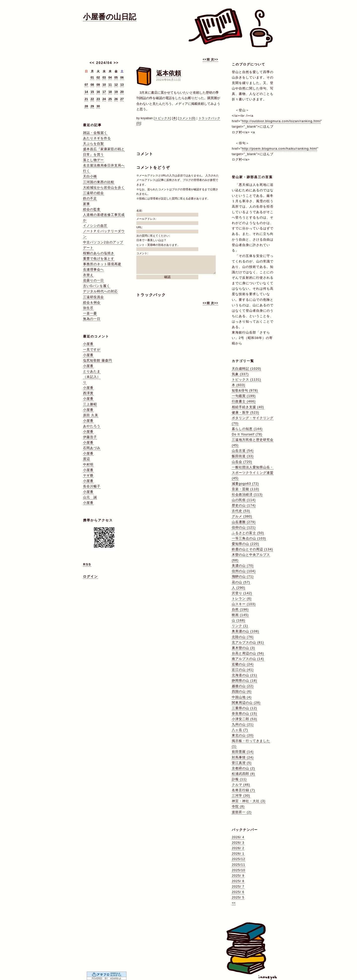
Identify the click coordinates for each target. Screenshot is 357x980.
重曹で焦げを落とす (99, 259)
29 (92, 106)
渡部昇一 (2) (242, 812)
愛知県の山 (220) (245, 544)
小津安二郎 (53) (244, 719)
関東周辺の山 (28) (246, 703)
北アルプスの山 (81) (248, 642)
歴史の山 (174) (244, 505)
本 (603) (238, 385)
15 (92, 92)
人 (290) (238, 588)
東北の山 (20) (243, 735)
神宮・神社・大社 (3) (249, 801)
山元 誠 (90, 497)
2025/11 (238, 865)
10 (104, 85)
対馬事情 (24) (243, 757)
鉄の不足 (90, 198)
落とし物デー (93, 160)
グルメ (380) (242, 516)
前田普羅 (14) (243, 752)
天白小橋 (90, 176)
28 (86, 106)
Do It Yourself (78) (247, 434)
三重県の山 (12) (244, 708)
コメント (145, 154)
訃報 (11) (239, 779)
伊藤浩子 (90, 437)
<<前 (207, 59)
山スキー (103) (244, 604)
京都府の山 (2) (243, 768)
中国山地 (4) (242, 697)
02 (98, 78)
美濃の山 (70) (243, 566)
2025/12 (238, 859)
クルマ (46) (241, 785)
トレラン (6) (242, 599)
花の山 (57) (241, 582)
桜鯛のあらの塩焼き (99, 253)
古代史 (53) (241, 511)
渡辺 (87, 459)
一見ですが (92, 350)
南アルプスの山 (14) (248, 659)
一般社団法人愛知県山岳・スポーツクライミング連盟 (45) (253, 473)
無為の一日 (92, 319)
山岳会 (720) (242, 462)
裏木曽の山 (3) (243, 648)
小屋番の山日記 (110, 17)
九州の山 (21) (243, 724)
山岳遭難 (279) (244, 522)
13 (122, 85)
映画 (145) (240, 615)
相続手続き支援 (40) (248, 407)
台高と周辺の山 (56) (248, 653)
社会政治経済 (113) (247, 494)
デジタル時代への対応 (100, 291)
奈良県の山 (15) (244, 714)
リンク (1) (240, 626)
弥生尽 (88, 308)
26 (116, 99)
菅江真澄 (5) (242, 763)
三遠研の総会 (93, 193)
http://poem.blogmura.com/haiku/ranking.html (280, 149)
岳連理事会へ (93, 269)
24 (104, 99)
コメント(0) (187, 118)
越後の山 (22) (243, 686)
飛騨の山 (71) (243, 576)
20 (122, 92)
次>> (215, 59)
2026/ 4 (238, 837)
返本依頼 (169, 73)
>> (116, 63)
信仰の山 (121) (244, 527)
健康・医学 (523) (245, 412)
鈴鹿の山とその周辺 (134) (252, 549)
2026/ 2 (238, 848)
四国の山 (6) (242, 691)
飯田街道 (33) (243, 456)
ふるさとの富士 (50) (248, 533)
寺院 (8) (238, 806)
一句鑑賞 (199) (244, 396)
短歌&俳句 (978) (245, 390)
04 (110, 78)
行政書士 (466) (244, 401)
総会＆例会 (92, 302)
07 (86, 85)
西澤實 (88, 393)
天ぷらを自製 (93, 144)
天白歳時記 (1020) (246, 369)
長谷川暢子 (92, 486)
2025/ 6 (238, 892)
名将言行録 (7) (243, 790)
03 (104, 78)
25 (110, 99)
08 (92, 85)
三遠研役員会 (93, 297)
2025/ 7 (238, 886)
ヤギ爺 (88, 475)
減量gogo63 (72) (245, 484)
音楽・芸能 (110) (245, 489)
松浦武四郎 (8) (243, 774)
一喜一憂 (90, 313)
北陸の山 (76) (243, 637)
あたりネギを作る (97, 138)
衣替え (88, 275)
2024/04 (104, 63)
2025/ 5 (238, 897)
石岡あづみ (92, 448)
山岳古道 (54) (243, 451)
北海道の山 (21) (244, 675)
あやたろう (92, 426)
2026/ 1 (238, 854)
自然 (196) (240, 609)
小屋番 (88, 344)
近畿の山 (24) (243, 664)
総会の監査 (92, 209)
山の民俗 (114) (244, 500)
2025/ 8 (238, 881)
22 (92, 99)
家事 (87, 204)
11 (110, 85)
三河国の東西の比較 (99, 182)
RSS (87, 564)
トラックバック (151, 295)
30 (98, 106)
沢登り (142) (242, 593)
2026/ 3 (238, 843)
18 (110, 92)
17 (104, 92)
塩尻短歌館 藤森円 (98, 360)
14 (86, 92)
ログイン (90, 576)
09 (98, 85)
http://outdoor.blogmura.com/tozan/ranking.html (281, 121)
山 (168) (238, 620)
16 (98, 92)
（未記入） (92, 377)
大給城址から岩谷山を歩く (104, 187)
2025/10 (238, 870)
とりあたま (92, 371)
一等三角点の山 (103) (249, 538)
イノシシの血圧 (95, 226)
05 (116, 78)
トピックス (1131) (246, 379)
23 (98, 99)
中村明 (88, 464)
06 (122, 78)
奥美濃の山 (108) (245, 631)
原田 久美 (91, 415)
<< (92, 63)
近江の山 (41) (243, 670)
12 (116, 85)
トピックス (163, 118)
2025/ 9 (238, 876)
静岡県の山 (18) (244, 681)
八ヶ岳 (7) (240, 730)
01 (92, 78)
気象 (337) (240, 374)
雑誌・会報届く (95, 133)
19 (116, 92)
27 (122, 99)
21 (86, 99)
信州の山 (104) (244, 571)
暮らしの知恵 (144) (247, 429)
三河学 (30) (241, 796)
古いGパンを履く (97, 286)
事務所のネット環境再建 (102, 264)
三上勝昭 (90, 404)
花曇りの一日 (93, 280)
